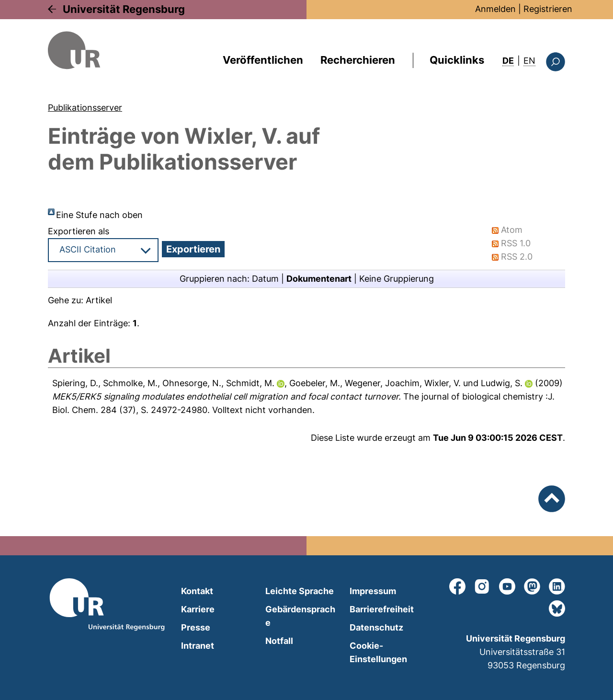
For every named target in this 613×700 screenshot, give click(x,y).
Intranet (198, 646)
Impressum (373, 591)
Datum (265, 279)
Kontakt (197, 591)
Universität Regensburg (124, 9)
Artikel (99, 300)
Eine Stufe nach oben (99, 215)
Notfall (279, 641)
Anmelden (495, 9)
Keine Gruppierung (397, 279)
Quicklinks (457, 60)
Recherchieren (358, 60)
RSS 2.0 (517, 257)
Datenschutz (376, 627)
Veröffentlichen (263, 60)
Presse (196, 627)
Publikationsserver (85, 108)
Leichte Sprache (300, 591)
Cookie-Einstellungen (378, 652)
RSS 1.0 (516, 243)
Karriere (198, 609)
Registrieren (548, 9)
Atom (512, 230)
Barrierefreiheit (382, 609)
